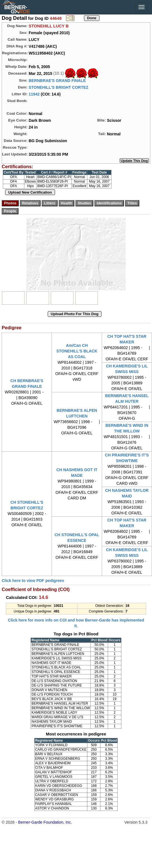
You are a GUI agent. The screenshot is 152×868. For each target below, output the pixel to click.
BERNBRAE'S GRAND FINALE (57, 81)
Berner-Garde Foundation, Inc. (45, 822)
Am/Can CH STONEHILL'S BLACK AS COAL (77, 351)
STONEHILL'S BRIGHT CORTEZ (59, 87)
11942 (34, 94)
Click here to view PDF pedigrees (33, 581)
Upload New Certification (30, 192)
